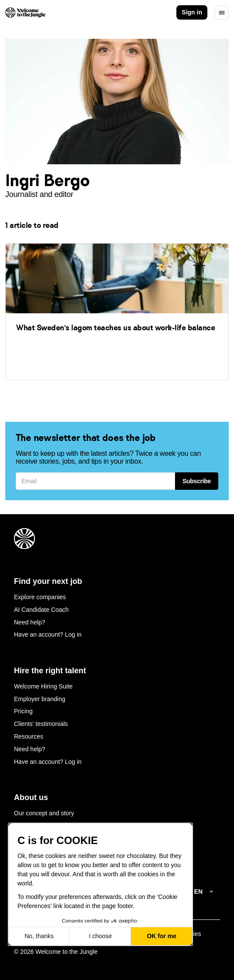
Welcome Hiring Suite (43, 686)
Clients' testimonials (41, 724)
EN (198, 892)
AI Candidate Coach (41, 610)
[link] (117, 311)
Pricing (23, 711)
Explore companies (40, 597)
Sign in (192, 12)
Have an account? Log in (48, 634)
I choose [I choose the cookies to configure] (100, 936)
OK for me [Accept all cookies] (162, 936)
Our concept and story (44, 813)
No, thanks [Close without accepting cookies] (39, 936)
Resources (29, 736)
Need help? (30, 622)
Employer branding (40, 699)
